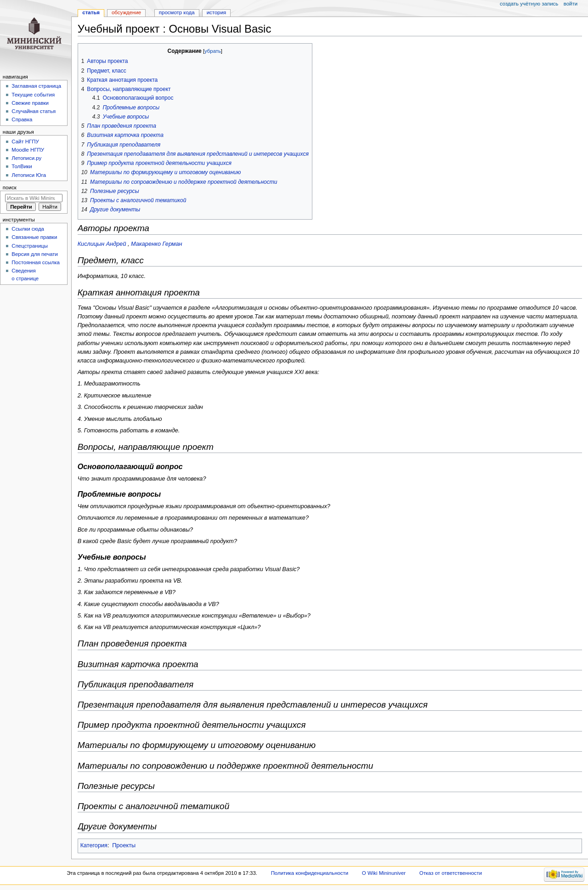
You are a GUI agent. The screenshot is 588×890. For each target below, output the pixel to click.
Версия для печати (35, 254)
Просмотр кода (177, 12)
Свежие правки (30, 103)
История (217, 12)
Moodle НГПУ (28, 150)
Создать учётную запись (529, 4)
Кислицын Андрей (102, 244)
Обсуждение (126, 12)
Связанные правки (34, 237)
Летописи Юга (29, 175)
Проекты (124, 845)
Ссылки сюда (28, 229)
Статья (91, 12)
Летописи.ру (26, 158)
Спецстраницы (30, 246)
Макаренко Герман (157, 244)
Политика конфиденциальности (310, 873)
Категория (94, 845)
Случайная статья (34, 111)
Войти (571, 4)
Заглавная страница (36, 86)
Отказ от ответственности (451, 873)
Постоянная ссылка (35, 262)
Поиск (10, 187)
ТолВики (22, 166)
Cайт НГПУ (25, 142)
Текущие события (33, 95)
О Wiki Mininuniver (384, 873)
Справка (22, 119)
